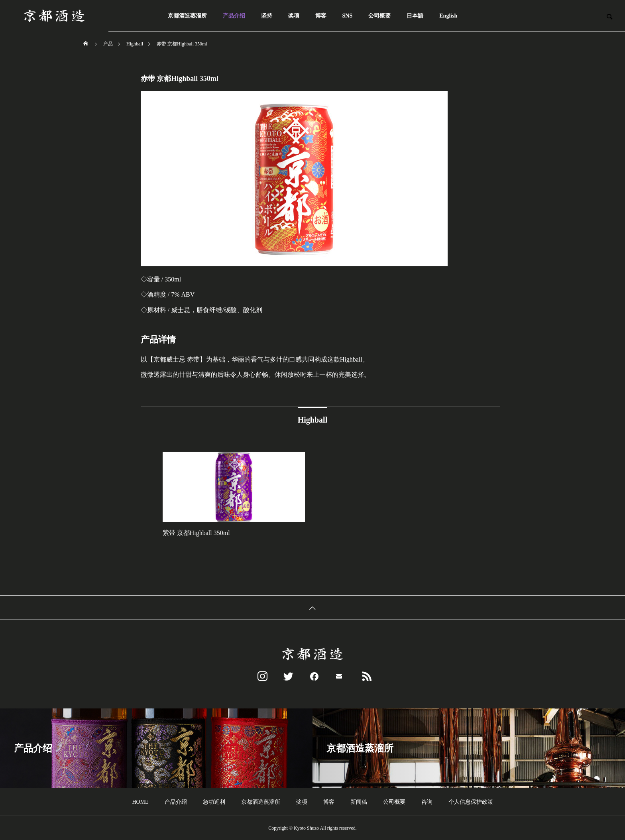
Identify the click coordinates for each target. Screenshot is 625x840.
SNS (348, 16)
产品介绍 (234, 16)
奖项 (294, 16)
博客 (321, 16)
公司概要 (379, 16)
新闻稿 (359, 802)
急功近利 (214, 802)
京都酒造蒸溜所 (187, 16)
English (448, 16)
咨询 (427, 802)
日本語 (415, 16)
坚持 (267, 16)
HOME (140, 802)
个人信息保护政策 (471, 802)
